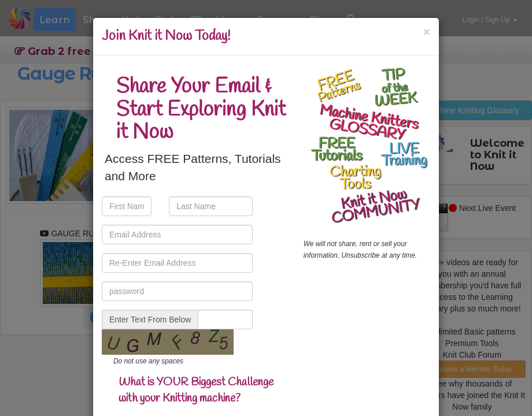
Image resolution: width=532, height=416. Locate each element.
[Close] (427, 31)
